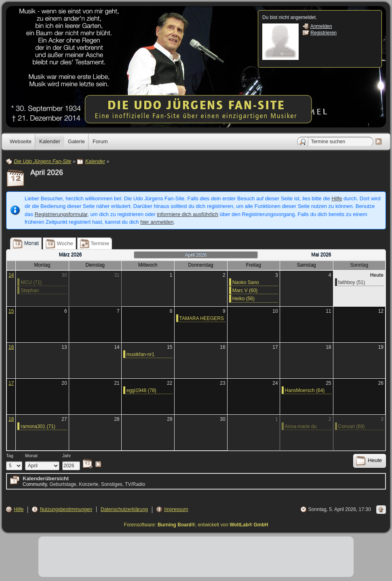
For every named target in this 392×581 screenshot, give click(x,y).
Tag (10, 456)
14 (11, 275)
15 (11, 311)
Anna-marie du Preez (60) (301, 427)
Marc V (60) (245, 290)
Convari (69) (352, 426)
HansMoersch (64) (305, 390)
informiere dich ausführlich (188, 214)
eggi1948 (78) (141, 390)
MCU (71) (31, 282)
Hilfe (337, 198)
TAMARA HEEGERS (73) (202, 319)
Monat (31, 456)
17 (11, 383)
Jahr (67, 456)
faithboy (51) (352, 282)
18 (11, 419)
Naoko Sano (246, 282)
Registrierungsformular (61, 214)
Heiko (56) (243, 299)
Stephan (30, 290)
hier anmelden (157, 222)
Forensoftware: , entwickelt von (196, 525)
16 (11, 347)
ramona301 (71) (38, 426)
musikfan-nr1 (140, 354)
